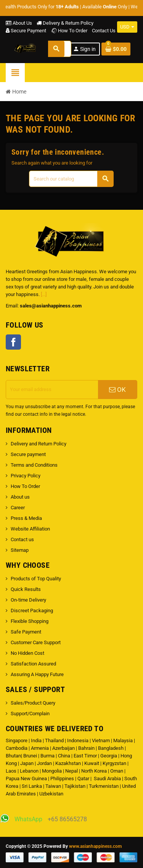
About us (20, 497)
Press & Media (26, 518)
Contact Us (104, 31)
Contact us (22, 539)
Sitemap (20, 550)
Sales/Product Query (33, 703)
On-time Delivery (28, 600)
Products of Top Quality (36, 579)
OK (117, 390)
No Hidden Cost (27, 653)
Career (18, 508)
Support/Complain (30, 714)
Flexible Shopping (30, 621)
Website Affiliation (30, 529)
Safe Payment (26, 632)
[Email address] (52, 390)
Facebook (13, 342)
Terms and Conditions (34, 465)
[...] (44, 294)
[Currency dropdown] (127, 27)
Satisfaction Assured (33, 664)
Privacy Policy (26, 476)
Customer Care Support (36, 642)
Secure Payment (26, 31)
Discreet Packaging (32, 611)
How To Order (69, 31)
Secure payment (28, 454)
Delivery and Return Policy (39, 444)
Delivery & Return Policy (65, 23)
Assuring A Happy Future (37, 674)
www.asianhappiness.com (95, 846)
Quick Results (26, 589)
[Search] (71, 179)
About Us (19, 23)
